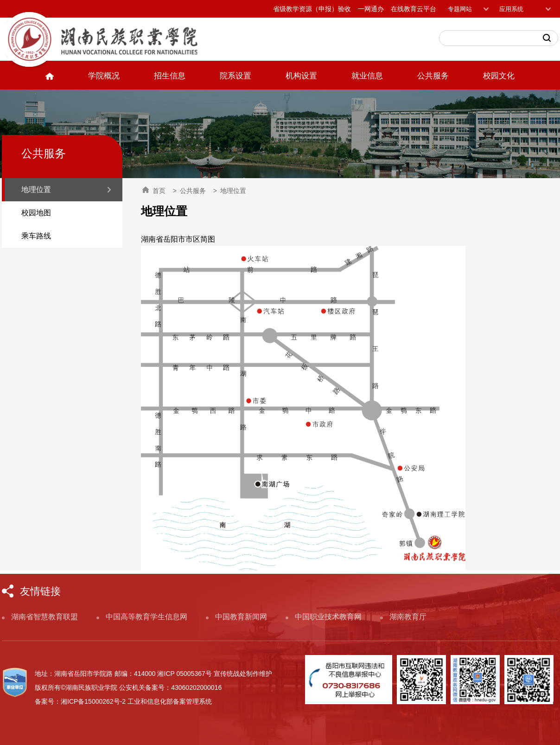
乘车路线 (36, 236)
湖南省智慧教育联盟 (45, 617)
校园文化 (499, 76)
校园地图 (36, 213)
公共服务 (433, 76)
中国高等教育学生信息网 (146, 617)
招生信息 (170, 76)
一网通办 (371, 9)
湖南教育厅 (408, 617)
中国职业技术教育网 (328, 617)
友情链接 (40, 591)
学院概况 (104, 76)
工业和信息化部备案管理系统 (170, 701)
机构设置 (301, 76)
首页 (154, 190)
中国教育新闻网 (241, 617)
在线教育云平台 (414, 9)
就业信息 (367, 76)
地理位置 (36, 189)
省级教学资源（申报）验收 (312, 9)
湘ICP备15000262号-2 (93, 701)
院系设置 (235, 76)
